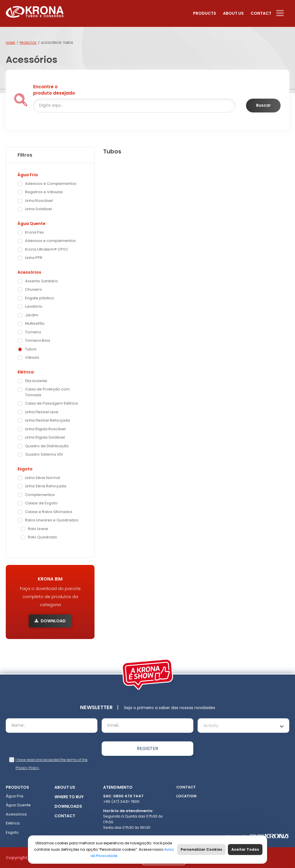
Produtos (28, 43)
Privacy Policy (27, 768)
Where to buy (69, 797)
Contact (261, 13)
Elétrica (26, 372)
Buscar (263, 105)
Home (11, 43)
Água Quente (32, 223)
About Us (233, 13)
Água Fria (28, 175)
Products (205, 13)
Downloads (68, 806)
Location (186, 796)
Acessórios (29, 272)
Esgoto (25, 469)
